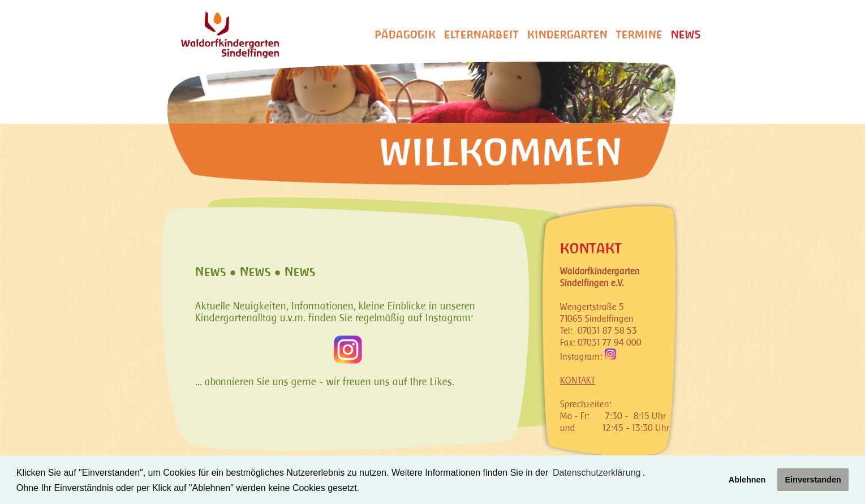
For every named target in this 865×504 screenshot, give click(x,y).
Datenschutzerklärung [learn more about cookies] (597, 473)
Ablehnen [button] (747, 480)
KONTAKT (578, 380)
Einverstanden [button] (813, 480)
